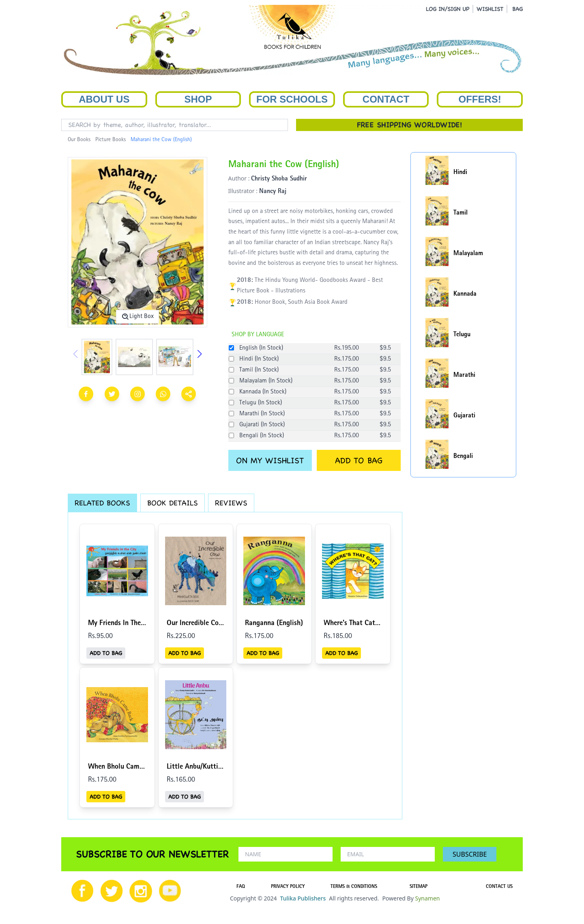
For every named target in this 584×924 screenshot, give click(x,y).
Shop (198, 99)
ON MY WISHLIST (270, 460)
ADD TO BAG (359, 460)
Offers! (480, 99)
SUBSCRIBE (470, 854)
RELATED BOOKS (102, 503)
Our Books (79, 140)
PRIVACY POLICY (288, 887)
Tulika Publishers (303, 898)
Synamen (427, 898)
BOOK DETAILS (173, 503)
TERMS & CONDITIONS (354, 887)
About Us (104, 99)
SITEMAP (419, 887)
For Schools (292, 99)
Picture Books (111, 140)
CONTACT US (499, 887)
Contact (386, 99)
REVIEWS (231, 503)
